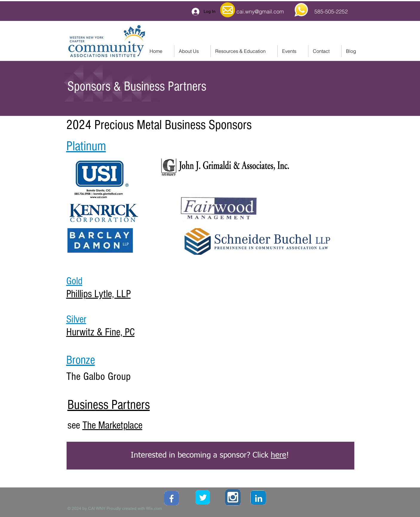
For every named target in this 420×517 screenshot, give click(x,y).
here (279, 455)
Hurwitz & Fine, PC (100, 332)
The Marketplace (112, 425)
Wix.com (154, 508)
